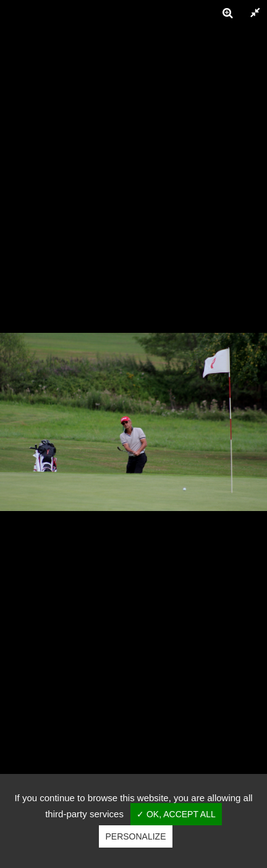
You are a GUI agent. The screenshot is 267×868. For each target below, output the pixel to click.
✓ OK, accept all (176, 814)
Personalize (135, 836)
